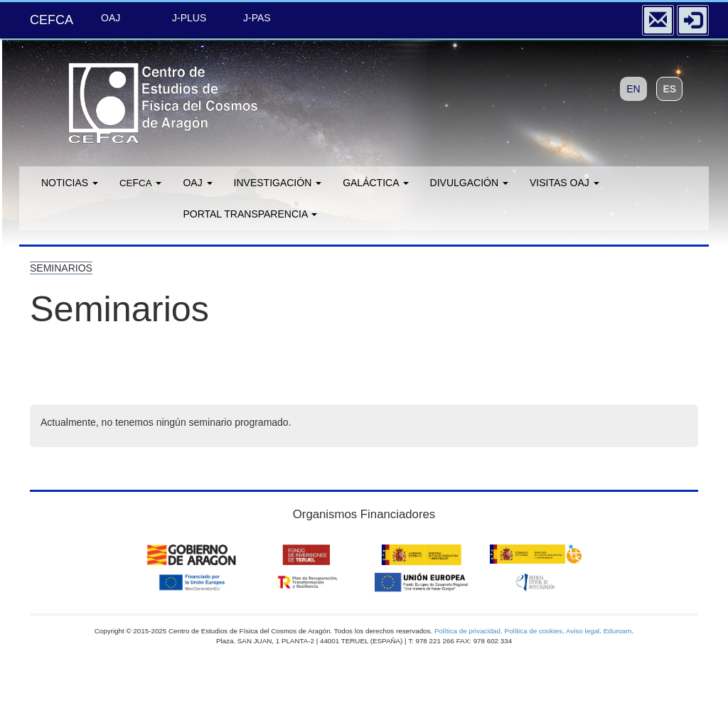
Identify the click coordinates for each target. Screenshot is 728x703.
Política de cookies (533, 631)
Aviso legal (583, 631)
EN (633, 89)
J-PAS (257, 18)
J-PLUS (189, 18)
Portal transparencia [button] (250, 214)
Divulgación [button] (469, 183)
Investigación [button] (278, 183)
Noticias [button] (70, 183)
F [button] (140, 183)
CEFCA (52, 20)
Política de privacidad (467, 631)
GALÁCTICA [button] (375, 183)
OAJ (111, 18)
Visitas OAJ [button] (564, 183)
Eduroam (618, 631)
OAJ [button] (197, 183)
